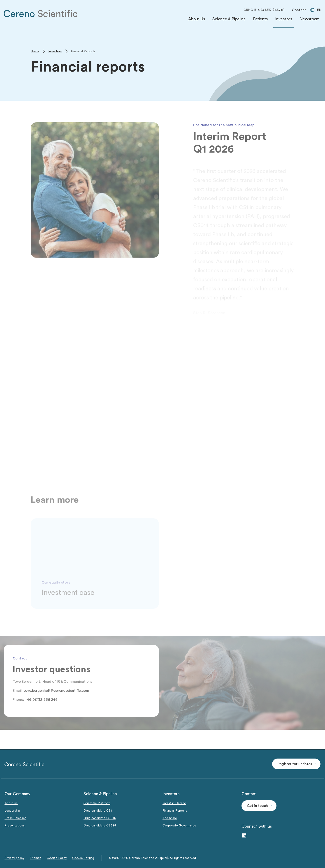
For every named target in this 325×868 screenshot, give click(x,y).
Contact (299, 10)
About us (11, 803)
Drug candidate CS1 (98, 811)
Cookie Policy (57, 858)
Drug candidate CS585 (100, 826)
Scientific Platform (97, 803)
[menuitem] (197, 20)
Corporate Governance (179, 826)
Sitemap (36, 858)
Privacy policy (14, 858)
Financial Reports (175, 811)
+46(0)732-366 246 (41, 700)
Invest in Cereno (174, 803)
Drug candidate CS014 (100, 818)
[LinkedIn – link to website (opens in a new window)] (244, 836)
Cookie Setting (83, 858)
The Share (170, 818)
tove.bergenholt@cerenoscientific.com (56, 691)
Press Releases (15, 818)
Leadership (12, 811)
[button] (296, 764)
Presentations (15, 826)
